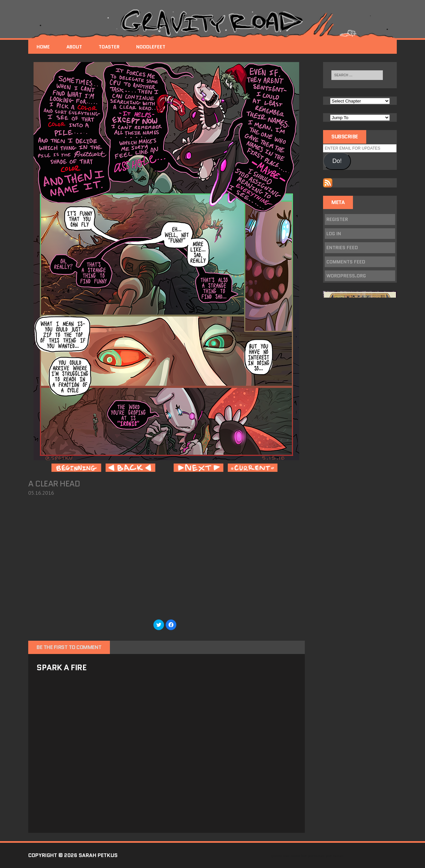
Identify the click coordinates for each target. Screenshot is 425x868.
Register (337, 219)
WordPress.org (346, 276)
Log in (334, 234)
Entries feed (342, 248)
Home (43, 47)
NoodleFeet (151, 47)
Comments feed (346, 262)
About (74, 47)
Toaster (109, 47)
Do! (337, 161)
